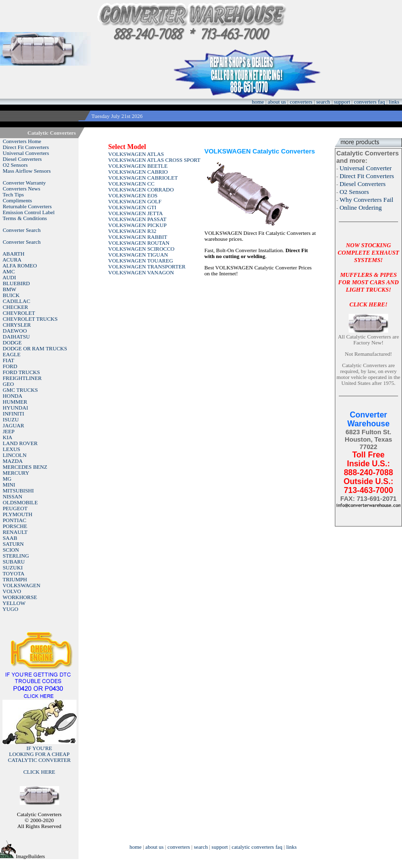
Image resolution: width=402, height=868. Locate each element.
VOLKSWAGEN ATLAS (136, 154)
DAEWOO (15, 331)
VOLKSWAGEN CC (131, 184)
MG (7, 479)
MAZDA (13, 461)
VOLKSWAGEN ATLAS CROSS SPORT (154, 160)
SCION (11, 550)
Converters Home (22, 141)
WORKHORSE (20, 597)
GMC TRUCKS (20, 390)
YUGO (10, 609)
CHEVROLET (19, 313)
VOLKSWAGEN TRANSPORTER (147, 266)
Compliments (18, 200)
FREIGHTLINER (22, 378)
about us (277, 102)
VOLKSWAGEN (21, 585)
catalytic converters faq (257, 847)
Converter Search (22, 230)
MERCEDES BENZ (25, 467)
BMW (10, 289)
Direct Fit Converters (26, 147)
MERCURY (16, 473)
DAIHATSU (17, 337)
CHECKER (16, 307)
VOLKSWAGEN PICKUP (137, 225)
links (394, 102)
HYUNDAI (16, 408)
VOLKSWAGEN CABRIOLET (143, 178)
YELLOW (14, 603)
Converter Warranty (24, 183)
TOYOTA (13, 573)
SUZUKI (13, 567)
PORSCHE (15, 526)
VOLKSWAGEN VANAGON (141, 272)
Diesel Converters (22, 159)
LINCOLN (15, 455)
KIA (8, 437)
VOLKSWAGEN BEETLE (138, 166)
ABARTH (14, 254)
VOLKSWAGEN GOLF (135, 201)
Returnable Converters (27, 206)
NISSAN (13, 496)
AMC (9, 271)
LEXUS (12, 449)
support (342, 102)
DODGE (13, 342)
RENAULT (15, 532)
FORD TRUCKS (21, 372)
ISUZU (11, 419)
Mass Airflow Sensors (27, 171)
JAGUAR (14, 425)
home (258, 102)
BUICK (11, 295)
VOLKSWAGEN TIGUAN (138, 255)
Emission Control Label (29, 212)
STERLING (16, 556)
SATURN (14, 544)
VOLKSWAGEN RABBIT (138, 237)
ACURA (12, 260)
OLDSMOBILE (20, 502)
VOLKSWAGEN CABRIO (138, 172)
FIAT (9, 360)
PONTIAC (15, 520)
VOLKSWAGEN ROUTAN (139, 243)
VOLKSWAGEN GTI (132, 207)
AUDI (9, 277)
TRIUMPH (15, 579)
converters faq (370, 102)
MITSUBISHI (19, 491)
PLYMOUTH (18, 514)
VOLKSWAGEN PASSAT (137, 219)
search (323, 102)
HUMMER (15, 402)
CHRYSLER (17, 325)
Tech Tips (13, 194)
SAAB (10, 538)
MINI (9, 485)
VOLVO (12, 591)
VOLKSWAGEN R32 (132, 231)
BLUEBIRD (17, 283)
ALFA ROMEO (20, 265)
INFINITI (14, 414)
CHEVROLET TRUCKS (30, 319)
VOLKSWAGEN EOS (133, 195)
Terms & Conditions (25, 218)
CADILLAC (17, 301)
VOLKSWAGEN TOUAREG (141, 261)
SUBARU (14, 562)
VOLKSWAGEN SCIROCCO (141, 249)
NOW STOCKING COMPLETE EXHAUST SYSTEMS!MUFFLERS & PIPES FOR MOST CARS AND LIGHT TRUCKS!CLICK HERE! (368, 275)
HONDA (13, 396)
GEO (9, 384)
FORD (10, 366)
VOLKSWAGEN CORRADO (141, 189)
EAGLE (12, 354)
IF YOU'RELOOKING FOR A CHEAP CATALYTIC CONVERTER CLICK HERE (39, 760)
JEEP (9, 431)
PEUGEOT (15, 508)
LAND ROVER (20, 443)
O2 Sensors (15, 165)
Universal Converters (26, 153)
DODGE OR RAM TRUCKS (35, 348)
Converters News (22, 189)
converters (301, 102)
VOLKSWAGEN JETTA (136, 213)
